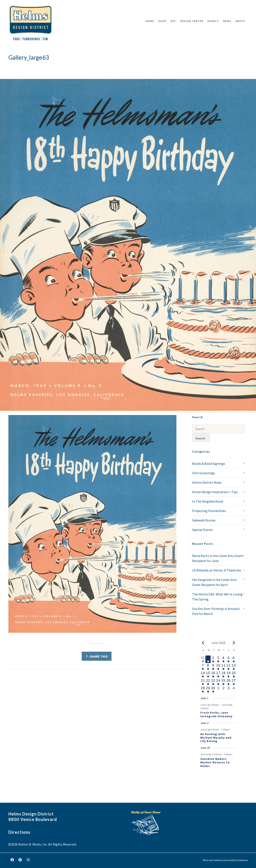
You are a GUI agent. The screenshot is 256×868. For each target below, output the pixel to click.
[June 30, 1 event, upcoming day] (213, 689)
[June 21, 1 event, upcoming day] (203, 682)
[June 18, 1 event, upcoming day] (223, 674)
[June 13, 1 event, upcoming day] (234, 667)
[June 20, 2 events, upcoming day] (234, 674)
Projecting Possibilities (209, 511)
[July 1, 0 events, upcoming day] (218, 689)
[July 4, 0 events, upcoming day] (234, 689)
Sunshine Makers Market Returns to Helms (215, 762)
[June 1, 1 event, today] (208, 659)
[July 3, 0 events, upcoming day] (228, 689)
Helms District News (207, 482)
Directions (19, 832)
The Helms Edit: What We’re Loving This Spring (217, 597)
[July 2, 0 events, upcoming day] (223, 689)
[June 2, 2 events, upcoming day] (213, 659)
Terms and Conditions (213, 860)
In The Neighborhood (208, 501)
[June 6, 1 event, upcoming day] (234, 659)
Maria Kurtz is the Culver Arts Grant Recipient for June (218, 558)
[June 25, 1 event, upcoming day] (223, 682)
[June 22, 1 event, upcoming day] (208, 682)
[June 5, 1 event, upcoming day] (228, 659)
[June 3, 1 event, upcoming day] (218, 659)
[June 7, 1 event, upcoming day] (203, 667)
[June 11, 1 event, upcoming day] (223, 667)
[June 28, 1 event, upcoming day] (203, 689)
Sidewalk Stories (204, 520)
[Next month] (234, 643)
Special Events (203, 530)
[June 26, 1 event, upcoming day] (228, 682)
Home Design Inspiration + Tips (215, 492)
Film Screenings (204, 473)
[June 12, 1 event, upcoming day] (228, 667)
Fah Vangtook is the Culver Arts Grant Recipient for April (215, 582)
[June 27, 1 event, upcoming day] (234, 682)
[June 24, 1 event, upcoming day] (218, 682)
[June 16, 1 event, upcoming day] (213, 674)
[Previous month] (203, 643)
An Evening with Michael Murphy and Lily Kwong (216, 738)
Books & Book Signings (209, 464)
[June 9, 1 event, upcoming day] (213, 667)
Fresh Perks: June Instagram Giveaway (216, 714)
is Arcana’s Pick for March (216, 611)
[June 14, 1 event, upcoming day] (203, 674)
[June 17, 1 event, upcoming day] (218, 674)
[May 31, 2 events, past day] (203, 659)
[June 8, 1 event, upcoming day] (208, 667)
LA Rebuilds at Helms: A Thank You (217, 570)
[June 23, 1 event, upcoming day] (213, 682)
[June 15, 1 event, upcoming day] (208, 674)
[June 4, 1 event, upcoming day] (223, 659)
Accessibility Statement (236, 860)
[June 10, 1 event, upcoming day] (218, 667)
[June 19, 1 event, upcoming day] (228, 674)
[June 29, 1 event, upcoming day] (208, 689)
